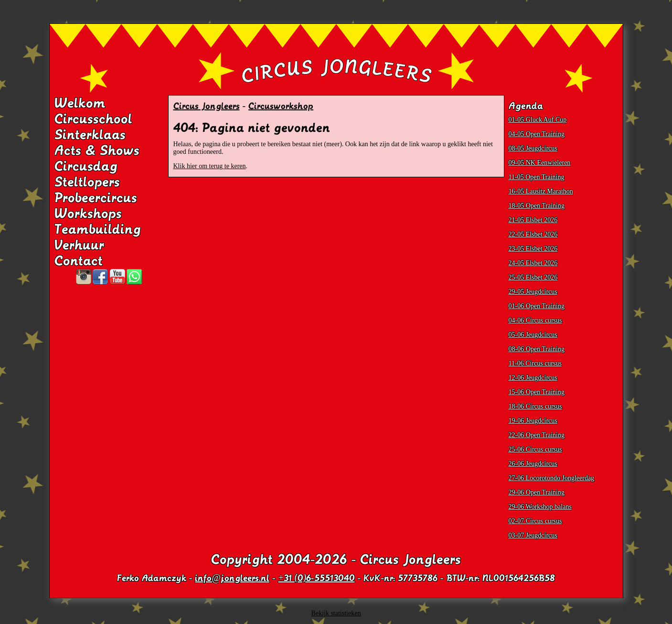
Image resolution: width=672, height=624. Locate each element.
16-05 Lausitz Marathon (541, 191)
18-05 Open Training (537, 206)
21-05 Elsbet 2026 (533, 220)
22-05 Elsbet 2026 (533, 234)
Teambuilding (98, 229)
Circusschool (93, 119)
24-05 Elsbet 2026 (533, 263)
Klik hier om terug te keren (210, 166)
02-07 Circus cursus (535, 521)
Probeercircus (96, 198)
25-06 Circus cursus (535, 449)
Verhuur (79, 245)
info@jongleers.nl (232, 578)
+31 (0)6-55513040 (317, 578)
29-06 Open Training (537, 492)
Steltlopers (87, 182)
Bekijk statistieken (336, 613)
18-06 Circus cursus (535, 406)
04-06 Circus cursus (535, 320)
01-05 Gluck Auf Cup (538, 120)
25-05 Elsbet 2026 (533, 277)
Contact (79, 261)
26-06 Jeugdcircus (533, 464)
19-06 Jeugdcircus (533, 421)
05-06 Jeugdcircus (533, 335)
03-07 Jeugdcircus (533, 535)
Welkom (80, 103)
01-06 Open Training (537, 306)
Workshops (88, 214)
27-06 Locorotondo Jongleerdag (552, 478)
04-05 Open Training (537, 134)
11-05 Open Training (537, 177)
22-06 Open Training (537, 435)
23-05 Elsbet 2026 (533, 249)
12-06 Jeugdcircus (533, 378)
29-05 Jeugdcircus (533, 292)
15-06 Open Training (537, 392)
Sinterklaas (90, 135)
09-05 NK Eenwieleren (540, 163)
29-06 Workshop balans (540, 507)
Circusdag (86, 166)
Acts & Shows (97, 151)
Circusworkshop (281, 106)
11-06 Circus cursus (535, 363)
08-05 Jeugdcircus (533, 148)
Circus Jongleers (207, 106)
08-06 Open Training (537, 349)
